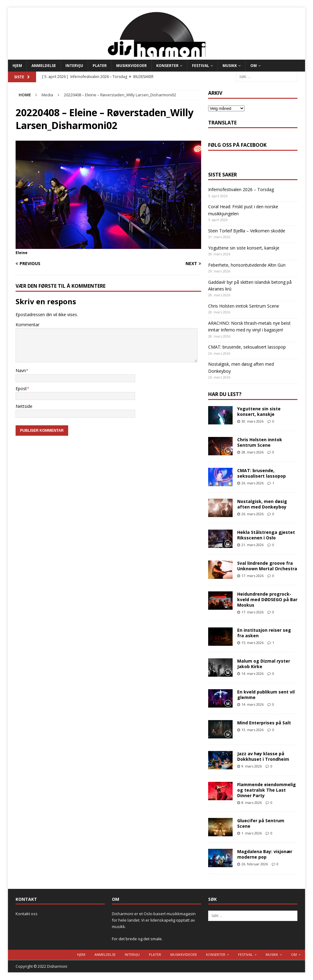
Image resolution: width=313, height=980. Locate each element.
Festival (201, 66)
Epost (21, 388)
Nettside (24, 406)
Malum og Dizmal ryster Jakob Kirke (264, 664)
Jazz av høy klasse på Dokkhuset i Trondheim (263, 756)
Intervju (74, 66)
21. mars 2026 (252, 545)
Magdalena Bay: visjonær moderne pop (265, 854)
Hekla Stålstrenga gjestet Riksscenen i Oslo (266, 535)
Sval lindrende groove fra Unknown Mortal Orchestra (267, 566)
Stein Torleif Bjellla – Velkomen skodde (247, 231)
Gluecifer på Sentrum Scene (261, 823)
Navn (21, 370)
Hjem (17, 66)
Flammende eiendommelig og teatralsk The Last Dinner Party (267, 790)
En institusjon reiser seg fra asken (264, 633)
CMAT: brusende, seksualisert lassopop (247, 347)
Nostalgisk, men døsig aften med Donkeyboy (262, 504)
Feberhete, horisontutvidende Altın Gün (247, 265)
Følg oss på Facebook (237, 145)
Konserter (167, 66)
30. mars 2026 (252, 421)
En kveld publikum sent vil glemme (266, 695)
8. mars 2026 (252, 802)
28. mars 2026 (252, 452)
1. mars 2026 (252, 833)
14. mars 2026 (252, 673)
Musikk (230, 66)
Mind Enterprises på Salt (264, 723)
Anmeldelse (44, 66)
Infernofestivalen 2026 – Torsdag (241, 189)
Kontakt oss (27, 914)
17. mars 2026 (252, 576)
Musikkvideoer (131, 66)
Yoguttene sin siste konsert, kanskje (244, 248)
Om (254, 66)
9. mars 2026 (252, 766)
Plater (100, 66)
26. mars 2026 (252, 483)
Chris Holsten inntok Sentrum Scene (244, 306)
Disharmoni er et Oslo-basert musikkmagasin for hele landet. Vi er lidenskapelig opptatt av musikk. (154, 920)
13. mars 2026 (252, 730)
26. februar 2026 (255, 864)
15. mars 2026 (252, 643)
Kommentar (28, 325)
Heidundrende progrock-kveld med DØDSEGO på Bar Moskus (267, 599)
